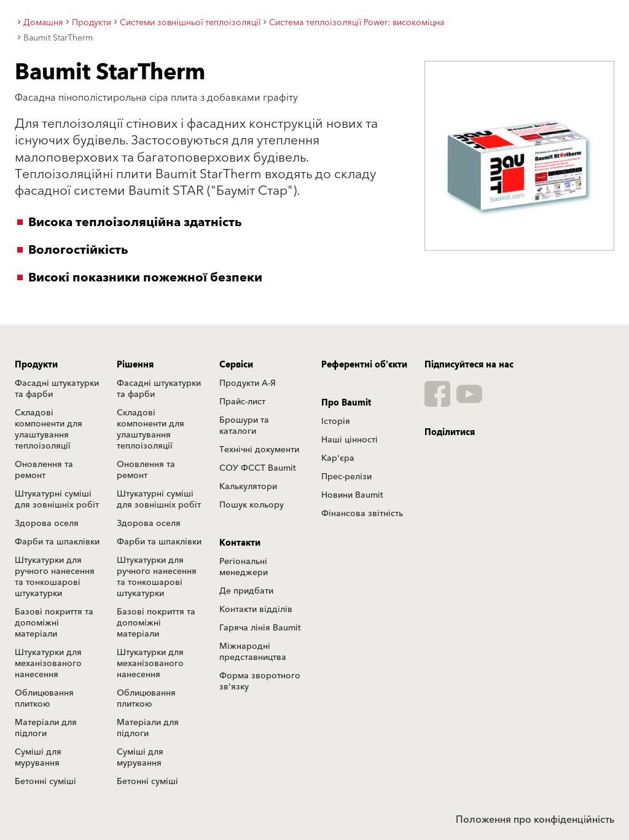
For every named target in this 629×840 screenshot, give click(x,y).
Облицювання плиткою (44, 699)
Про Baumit (346, 403)
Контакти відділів (256, 610)
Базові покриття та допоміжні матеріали (54, 623)
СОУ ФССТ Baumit (258, 468)
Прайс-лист (242, 402)
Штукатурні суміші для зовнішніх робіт (57, 500)
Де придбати (246, 591)
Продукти (36, 365)
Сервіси (236, 365)
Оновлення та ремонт (44, 470)
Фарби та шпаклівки (57, 542)
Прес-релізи (346, 477)
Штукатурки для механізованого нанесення (48, 664)
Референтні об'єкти (364, 365)
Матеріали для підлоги (46, 728)
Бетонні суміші (45, 782)
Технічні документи (259, 450)
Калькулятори (248, 487)
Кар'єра (338, 458)
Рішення (135, 365)
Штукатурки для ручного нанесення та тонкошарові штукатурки (55, 577)
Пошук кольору (252, 505)
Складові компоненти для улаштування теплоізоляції (49, 430)
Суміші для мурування (38, 758)
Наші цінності (350, 440)
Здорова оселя (47, 524)
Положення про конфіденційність (535, 820)
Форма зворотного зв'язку (260, 681)
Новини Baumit (352, 495)
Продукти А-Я (248, 383)
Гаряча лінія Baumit (260, 628)
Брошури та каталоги (244, 426)
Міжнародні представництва (253, 652)
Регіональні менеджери (244, 567)
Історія (336, 422)
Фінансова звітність (362, 514)
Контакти (240, 543)
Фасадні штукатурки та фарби (57, 389)
